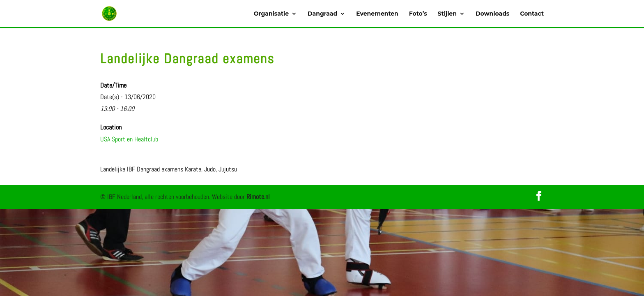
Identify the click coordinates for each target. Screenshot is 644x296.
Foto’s (418, 14)
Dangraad (322, 14)
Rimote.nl (258, 197)
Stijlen (447, 14)
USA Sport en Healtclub (129, 139)
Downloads (492, 14)
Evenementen (377, 14)
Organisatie (271, 14)
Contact (532, 14)
